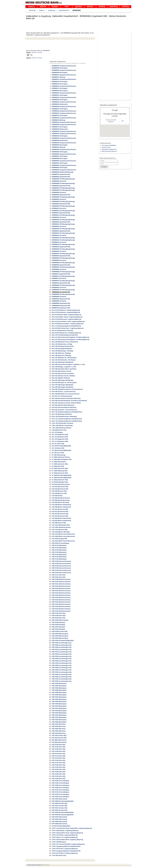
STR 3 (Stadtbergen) (59, 842)
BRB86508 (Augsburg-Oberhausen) (64, 70)
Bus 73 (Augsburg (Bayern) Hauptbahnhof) (67, 326)
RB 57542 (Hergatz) (59, 629)
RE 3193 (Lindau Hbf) (59, 738)
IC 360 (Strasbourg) (59, 455)
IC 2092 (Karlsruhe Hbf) (60, 464)
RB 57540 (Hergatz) (59, 627)
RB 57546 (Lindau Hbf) (60, 631)
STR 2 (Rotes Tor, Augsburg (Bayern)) (65, 837)
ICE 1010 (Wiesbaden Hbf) (61, 525)
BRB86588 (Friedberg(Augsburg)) (63, 183)
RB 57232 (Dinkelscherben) (61, 602)
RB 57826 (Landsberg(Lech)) (62, 665)
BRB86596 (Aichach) (59, 192)
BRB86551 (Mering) (59, 147)
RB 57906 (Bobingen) (59, 701)
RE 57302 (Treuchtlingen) (61, 783)
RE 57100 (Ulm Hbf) (59, 745)
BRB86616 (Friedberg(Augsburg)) (63, 215)
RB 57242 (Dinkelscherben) (61, 611)
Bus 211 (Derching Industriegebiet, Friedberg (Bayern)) (71, 337)
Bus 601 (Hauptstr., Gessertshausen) (64, 410)
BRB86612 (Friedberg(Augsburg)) (63, 211)
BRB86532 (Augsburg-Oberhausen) (64, 118)
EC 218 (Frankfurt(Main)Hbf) (62, 446)
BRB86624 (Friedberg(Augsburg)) (63, 224)
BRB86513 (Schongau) (60, 82)
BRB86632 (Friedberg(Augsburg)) (63, 233)
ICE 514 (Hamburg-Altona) (61, 484)
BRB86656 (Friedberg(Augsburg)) (63, 258)
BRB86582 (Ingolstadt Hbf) (61, 177)
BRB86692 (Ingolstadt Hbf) (61, 299)
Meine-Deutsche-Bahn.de (109, 151)
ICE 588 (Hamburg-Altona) (61, 500)
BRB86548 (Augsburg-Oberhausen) (64, 143)
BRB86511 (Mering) (59, 77)
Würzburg (126, 7)
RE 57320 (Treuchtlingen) (61, 797)
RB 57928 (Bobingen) (59, 722)
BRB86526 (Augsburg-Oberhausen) (64, 106)
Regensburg (114, 7)
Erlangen (55, 7)
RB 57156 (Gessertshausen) (61, 561)
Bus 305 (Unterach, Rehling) (62, 355)
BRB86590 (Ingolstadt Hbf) (61, 186)
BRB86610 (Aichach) (59, 208)
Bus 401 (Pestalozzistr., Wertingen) (64, 360)
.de (44, 3)
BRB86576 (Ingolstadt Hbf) (61, 174)
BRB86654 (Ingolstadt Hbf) (61, 256)
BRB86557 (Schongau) (60, 156)
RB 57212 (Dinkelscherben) (61, 584)
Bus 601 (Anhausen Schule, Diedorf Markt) (66, 403)
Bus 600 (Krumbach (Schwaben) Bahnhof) (66, 398)
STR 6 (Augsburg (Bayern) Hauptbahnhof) (66, 851)
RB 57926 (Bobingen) (59, 720)
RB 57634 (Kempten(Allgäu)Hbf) (63, 640)
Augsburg (31, 7)
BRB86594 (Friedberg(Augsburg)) (63, 190)
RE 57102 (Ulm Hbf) (59, 747)
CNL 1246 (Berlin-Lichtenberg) (62, 425)
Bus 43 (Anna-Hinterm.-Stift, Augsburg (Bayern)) (68, 321)
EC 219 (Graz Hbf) (58, 448)
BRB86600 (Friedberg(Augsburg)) (63, 197)
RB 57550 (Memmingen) (60, 634)
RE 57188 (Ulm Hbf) (59, 772)
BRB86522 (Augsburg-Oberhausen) (64, 97)
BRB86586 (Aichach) (59, 181)
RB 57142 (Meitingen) (59, 557)
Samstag (34, 52)
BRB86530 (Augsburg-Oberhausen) (64, 113)
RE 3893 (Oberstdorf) (59, 742)
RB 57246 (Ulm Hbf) (59, 616)
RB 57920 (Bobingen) (59, 715)
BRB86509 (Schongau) (60, 73)
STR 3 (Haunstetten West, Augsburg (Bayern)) (68, 840)
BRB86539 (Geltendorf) (60, 129)
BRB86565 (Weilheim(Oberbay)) (63, 172)
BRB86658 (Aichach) (59, 260)
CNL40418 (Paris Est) (59, 430)
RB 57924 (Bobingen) (59, 717)
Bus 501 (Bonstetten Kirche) (62, 371)
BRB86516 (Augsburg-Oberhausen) (64, 86)
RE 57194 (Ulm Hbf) (59, 776)
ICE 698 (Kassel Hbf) (59, 523)
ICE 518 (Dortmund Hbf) (60, 489)
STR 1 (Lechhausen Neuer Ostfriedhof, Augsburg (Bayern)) (72, 828)
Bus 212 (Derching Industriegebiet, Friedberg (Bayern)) (71, 340)
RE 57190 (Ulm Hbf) (59, 774)
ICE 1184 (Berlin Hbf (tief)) (61, 532)
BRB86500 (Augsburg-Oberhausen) (64, 66)
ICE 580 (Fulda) (57, 496)
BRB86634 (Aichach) (59, 235)
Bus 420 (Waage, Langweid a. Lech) (64, 367)
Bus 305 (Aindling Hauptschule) (63, 346)
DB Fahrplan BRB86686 (109, 145)
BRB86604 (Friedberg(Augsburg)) (63, 201)
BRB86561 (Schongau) (60, 163)
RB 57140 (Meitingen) (59, 554)
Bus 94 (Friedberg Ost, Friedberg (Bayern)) (67, 333)
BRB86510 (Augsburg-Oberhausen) (64, 75)
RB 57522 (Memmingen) (60, 620)
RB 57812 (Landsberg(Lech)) (62, 649)
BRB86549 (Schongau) (60, 145)
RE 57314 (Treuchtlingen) (61, 792)
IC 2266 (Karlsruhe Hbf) (60, 473)
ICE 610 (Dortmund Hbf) (60, 509)
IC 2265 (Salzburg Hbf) (60, 471)
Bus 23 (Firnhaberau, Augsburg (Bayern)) (66, 312)
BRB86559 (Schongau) (60, 158)
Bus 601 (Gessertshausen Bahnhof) (64, 407)
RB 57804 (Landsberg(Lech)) (62, 645)
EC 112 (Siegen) (57, 432)
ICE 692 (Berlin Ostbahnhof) (62, 521)
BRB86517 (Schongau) (60, 88)
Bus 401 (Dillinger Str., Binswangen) (64, 358)
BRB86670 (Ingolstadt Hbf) (61, 274)
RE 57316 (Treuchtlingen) (61, 794)
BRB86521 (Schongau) (60, 95)
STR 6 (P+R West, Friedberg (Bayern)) (65, 853)
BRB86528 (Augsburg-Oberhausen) (64, 111)
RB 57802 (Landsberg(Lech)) (62, 643)
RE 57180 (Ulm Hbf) (59, 765)
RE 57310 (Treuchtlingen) (61, 790)
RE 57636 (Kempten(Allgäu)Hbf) (63, 815)
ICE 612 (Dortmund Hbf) (60, 512)
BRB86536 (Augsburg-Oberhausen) (64, 125)
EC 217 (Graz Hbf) (58, 444)
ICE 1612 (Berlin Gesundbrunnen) (63, 541)
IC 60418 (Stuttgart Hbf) (60, 482)
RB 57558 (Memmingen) (60, 638)
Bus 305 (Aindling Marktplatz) (62, 349)
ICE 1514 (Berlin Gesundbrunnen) (63, 534)
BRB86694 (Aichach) (59, 301)
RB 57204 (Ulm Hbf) (59, 577)
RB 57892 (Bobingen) (59, 686)
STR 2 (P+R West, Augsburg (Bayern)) (65, 835)
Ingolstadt (78, 7)
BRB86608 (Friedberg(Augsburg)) (63, 206)
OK (123, 121)
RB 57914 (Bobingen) (59, 711)
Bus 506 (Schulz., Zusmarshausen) (64, 392)
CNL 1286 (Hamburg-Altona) (62, 428)
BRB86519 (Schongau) (60, 91)
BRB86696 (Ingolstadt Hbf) (61, 303)
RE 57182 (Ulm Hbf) (59, 767)
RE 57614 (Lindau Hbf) (60, 808)
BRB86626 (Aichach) (59, 226)
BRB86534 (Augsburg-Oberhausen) (64, 122)
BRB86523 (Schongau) (60, 100)
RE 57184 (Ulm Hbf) (59, 769)
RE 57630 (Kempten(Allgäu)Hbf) (63, 812)
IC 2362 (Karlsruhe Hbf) (60, 480)
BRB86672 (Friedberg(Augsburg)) (63, 276)
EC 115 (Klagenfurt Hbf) (60, 439)
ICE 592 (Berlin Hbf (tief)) (60, 502)
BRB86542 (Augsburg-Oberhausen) (64, 134)
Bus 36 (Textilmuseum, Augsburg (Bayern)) (67, 319)
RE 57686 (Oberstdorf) (60, 824)
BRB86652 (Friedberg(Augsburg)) (63, 254)
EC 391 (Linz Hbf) (58, 453)
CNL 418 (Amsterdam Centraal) (63, 423)
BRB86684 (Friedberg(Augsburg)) (63, 290)
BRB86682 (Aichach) (59, 288)
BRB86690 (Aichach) (59, 297)
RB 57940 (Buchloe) (59, 729)
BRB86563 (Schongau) (60, 167)
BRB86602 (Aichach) (59, 199)
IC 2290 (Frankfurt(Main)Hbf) (62, 475)
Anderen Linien (106, 147)
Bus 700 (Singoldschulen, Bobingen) (64, 416)
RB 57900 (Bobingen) (59, 695)
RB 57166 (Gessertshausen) (61, 573)
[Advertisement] (65, 26)
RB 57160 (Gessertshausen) (61, 566)
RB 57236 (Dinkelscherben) (61, 607)
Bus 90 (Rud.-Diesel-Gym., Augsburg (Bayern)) (68, 328)
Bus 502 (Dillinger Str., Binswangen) (64, 382)
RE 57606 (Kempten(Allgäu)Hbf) (63, 801)
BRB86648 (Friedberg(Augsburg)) (63, 249)
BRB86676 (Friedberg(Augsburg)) (63, 281)
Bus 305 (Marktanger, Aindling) (62, 351)
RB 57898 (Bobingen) (59, 692)
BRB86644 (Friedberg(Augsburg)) (63, 244)
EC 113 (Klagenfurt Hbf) (60, 434)
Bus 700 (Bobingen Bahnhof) (62, 414)
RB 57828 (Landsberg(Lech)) (62, 668)
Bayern (42, 10)
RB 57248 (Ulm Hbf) (59, 618)
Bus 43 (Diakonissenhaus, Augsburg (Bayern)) (68, 324)
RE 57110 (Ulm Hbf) (59, 754)
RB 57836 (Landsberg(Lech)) (62, 677)
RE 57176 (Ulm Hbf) (59, 763)
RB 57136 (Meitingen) (59, 550)
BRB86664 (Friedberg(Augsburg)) (63, 267)
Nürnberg (102, 7)
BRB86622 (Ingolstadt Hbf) (61, 222)
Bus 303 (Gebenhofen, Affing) (62, 344)
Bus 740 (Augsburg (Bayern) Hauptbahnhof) (67, 421)
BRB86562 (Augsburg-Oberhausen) (64, 165)
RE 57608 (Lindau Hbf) (60, 803)
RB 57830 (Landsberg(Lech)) (62, 670)
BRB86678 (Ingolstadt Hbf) (61, 283)
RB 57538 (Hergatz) (59, 625)
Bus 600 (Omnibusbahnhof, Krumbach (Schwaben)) (69, 401)
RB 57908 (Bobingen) (59, 704)
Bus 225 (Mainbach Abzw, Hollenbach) (65, 342)
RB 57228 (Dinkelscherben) (61, 597)
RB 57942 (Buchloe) (59, 731)
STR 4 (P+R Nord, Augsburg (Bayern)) (65, 849)
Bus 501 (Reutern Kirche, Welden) (64, 376)
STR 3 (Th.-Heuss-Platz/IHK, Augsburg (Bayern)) (68, 844)
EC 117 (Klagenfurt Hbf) (60, 441)
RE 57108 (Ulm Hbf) (59, 751)
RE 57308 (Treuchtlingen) (61, 788)
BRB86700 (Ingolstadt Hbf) (61, 308)
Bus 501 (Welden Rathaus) (61, 378)
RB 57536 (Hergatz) (59, 622)
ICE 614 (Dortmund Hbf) (60, 514)
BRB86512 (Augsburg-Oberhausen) (64, 79)
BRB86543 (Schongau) (60, 136)
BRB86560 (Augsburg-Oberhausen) (64, 161)
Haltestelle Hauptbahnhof (109, 149)
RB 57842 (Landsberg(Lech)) (62, 679)
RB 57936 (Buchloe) (59, 726)
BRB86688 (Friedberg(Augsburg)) (63, 294)
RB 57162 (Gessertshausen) (61, 568)
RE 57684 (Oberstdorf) (60, 821)
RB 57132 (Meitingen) (59, 545)
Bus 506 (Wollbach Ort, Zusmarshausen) (66, 394)
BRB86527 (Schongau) (60, 109)
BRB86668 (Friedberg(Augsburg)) (63, 272)
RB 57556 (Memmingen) (60, 636)
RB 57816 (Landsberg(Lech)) (62, 654)
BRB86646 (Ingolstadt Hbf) (61, 247)
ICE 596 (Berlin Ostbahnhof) (62, 505)
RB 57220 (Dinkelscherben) (61, 588)
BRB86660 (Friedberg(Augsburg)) (63, 263)
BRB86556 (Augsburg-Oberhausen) (64, 154)
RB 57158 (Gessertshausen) (61, 564)
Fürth (67, 7)
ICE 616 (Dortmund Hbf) (60, 516)
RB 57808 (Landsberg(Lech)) (62, 647)
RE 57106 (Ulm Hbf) (59, 749)
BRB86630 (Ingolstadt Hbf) (61, 231)
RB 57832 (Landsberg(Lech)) (62, 672)
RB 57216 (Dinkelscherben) (61, 586)
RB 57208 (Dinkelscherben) (61, 579)
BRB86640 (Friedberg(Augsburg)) (63, 240)
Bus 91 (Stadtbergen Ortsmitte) (63, 330)
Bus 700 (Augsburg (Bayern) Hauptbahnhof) (67, 412)
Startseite (32, 10)
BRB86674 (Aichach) (59, 278)
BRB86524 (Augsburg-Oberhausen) (64, 102)
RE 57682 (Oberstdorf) (60, 819)
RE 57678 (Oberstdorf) (60, 817)
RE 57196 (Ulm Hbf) (59, 779)
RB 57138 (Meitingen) (59, 552)
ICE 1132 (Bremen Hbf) (60, 530)
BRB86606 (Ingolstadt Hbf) (61, 204)
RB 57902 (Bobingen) (59, 697)
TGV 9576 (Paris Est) (59, 855)
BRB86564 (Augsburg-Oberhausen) (64, 170)
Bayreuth (43, 7)
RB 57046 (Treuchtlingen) (61, 543)
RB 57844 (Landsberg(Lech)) (62, 681)
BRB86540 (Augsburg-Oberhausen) (64, 131)
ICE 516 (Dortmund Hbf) (60, 487)
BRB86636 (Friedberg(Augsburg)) (63, 238)
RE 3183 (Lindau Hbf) (59, 735)
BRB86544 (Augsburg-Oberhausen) (64, 138)
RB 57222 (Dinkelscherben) (61, 591)
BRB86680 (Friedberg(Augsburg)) (63, 285)
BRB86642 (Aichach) (59, 242)
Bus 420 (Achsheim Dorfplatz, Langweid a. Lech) (68, 364)
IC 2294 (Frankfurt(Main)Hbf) (62, 478)
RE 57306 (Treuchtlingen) (61, 785)
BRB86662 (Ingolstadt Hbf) (61, 265)
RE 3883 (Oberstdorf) (59, 740)
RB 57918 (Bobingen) (59, 713)
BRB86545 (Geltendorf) (60, 140)
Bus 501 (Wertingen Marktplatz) (63, 380)
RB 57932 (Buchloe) (59, 724)
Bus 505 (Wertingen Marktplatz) (63, 387)
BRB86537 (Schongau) (60, 127)
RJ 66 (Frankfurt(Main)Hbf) (61, 826)
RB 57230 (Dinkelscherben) (61, 600)
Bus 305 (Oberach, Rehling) (61, 353)
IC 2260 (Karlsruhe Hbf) (60, 468)
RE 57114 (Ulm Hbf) (59, 756)
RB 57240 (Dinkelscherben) (61, 609)
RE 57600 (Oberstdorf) (60, 799)
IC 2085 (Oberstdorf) (59, 462)
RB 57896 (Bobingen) (59, 690)
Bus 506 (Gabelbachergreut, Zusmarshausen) (67, 389)
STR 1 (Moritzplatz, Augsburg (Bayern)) (65, 831)
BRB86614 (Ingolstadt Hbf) (61, 213)
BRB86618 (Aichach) (59, 217)
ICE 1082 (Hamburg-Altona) (61, 527)
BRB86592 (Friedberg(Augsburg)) (63, 188)
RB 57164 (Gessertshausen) (61, 570)
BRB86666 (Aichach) (59, 269)
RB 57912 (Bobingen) (59, 708)
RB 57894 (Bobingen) (59, 688)
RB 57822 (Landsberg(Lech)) (62, 661)
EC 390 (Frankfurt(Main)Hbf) (62, 450)
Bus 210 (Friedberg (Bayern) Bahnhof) (65, 335)
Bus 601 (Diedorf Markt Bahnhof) (63, 405)
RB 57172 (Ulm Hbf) (59, 575)
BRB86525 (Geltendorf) (60, 104)
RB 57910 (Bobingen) (59, 706)
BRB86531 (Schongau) (60, 115)
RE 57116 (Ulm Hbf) (59, 758)
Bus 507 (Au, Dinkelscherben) (62, 396)
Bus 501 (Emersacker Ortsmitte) (63, 373)
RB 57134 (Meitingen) (59, 548)
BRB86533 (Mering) (59, 120)
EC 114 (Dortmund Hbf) (60, 437)
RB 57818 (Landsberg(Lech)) (62, 656)
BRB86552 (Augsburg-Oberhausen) (64, 149)
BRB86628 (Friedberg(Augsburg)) (63, 229)
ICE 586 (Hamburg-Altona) (61, 498)
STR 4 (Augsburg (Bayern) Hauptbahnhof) (66, 846)
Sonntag (40, 52)
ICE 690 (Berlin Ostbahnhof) (62, 518)
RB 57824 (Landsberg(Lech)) (62, 663)
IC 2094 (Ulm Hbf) (58, 466)
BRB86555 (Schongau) (60, 152)
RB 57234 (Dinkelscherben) (61, 604)
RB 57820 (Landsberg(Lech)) (62, 659)
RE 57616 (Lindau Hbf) (60, 810)
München (90, 7)
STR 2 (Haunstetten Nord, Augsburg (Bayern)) (68, 833)
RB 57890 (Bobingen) (59, 683)
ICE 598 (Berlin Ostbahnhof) (62, 507)
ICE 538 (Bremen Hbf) (59, 493)
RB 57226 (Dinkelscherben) (61, 595)
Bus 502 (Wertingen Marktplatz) (63, 385)
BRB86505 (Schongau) (60, 68)
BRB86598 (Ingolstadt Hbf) (61, 195)
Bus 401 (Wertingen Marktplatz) (63, 362)
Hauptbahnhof (64, 10)
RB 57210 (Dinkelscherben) (61, 582)
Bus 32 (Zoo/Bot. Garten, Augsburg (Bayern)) (67, 317)
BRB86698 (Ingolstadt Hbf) (61, 306)
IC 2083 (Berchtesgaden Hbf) (62, 459)
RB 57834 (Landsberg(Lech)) (62, 674)
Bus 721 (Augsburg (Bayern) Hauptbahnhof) (67, 419)
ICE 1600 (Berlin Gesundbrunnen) (63, 536)
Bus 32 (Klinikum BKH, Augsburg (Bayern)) (67, 315)
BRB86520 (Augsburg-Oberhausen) (64, 93)
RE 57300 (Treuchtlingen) (61, 781)
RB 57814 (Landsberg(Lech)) (62, 652)
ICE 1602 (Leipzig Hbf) (60, 539)
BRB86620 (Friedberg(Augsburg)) (63, 220)
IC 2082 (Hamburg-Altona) (61, 457)
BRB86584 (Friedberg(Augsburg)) (63, 179)
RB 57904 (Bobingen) (59, 699)
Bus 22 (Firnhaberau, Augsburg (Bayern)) (66, 310)
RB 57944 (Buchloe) (59, 733)
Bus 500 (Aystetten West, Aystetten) (64, 369)
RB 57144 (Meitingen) (59, 559)
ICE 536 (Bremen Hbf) (59, 491)
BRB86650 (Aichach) (59, 251)
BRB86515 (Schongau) (60, 84)
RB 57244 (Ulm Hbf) (59, 613)
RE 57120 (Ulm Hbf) (59, 760)
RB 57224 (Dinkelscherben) (61, 593)
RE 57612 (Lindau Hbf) (60, 806)
